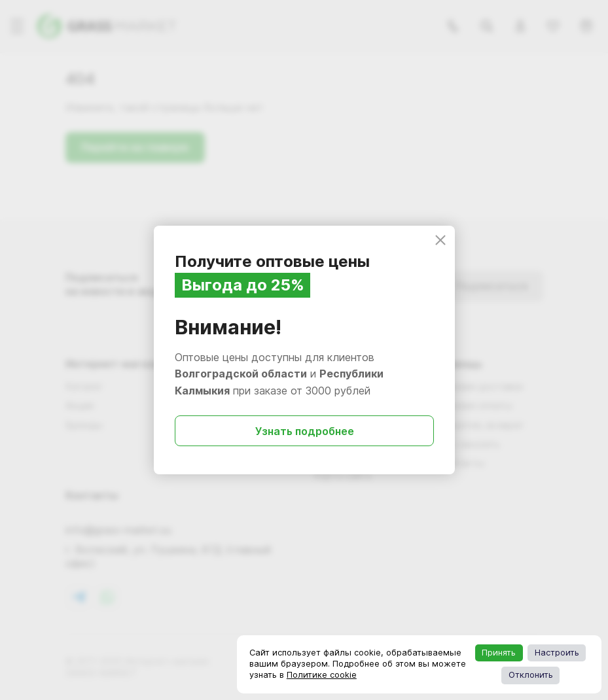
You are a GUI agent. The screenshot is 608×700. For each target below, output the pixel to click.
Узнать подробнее (304, 431)
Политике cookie (322, 675)
